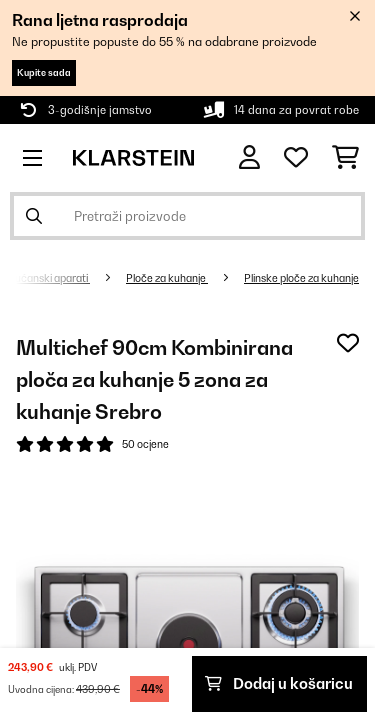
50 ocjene (145, 444)
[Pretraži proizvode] (187, 216)
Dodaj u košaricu (279, 683)
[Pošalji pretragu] (34, 216)
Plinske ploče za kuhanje (301, 278)
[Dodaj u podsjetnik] (348, 343)
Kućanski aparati (49, 278)
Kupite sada (44, 72)
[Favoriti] (296, 158)
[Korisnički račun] (249, 157)
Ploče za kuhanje (167, 278)
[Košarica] (345, 158)
